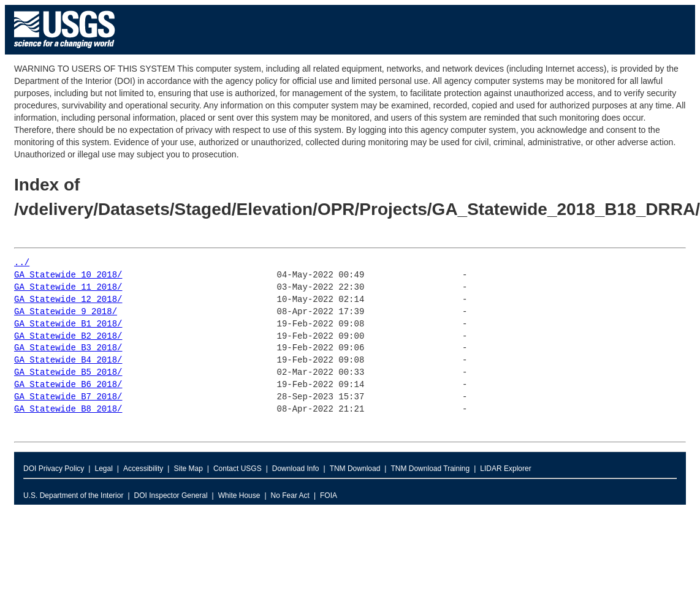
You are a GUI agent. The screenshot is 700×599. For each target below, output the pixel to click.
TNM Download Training (430, 469)
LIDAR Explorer (505, 469)
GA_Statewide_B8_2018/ (68, 409)
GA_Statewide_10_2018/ (68, 275)
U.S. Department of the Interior (73, 495)
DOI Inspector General (171, 495)
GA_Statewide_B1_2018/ (68, 324)
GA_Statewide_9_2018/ (66, 312)
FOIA (329, 495)
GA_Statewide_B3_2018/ (68, 348)
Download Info (296, 469)
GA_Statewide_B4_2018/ (68, 360)
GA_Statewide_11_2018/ (68, 288)
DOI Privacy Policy (54, 469)
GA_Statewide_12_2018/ (68, 300)
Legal (103, 469)
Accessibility (143, 469)
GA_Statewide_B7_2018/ (68, 397)
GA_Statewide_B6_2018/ (68, 385)
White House (239, 495)
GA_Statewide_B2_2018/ (68, 337)
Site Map (188, 469)
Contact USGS (238, 469)
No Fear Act (290, 495)
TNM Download (355, 469)
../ (22, 263)
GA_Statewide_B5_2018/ (68, 373)
